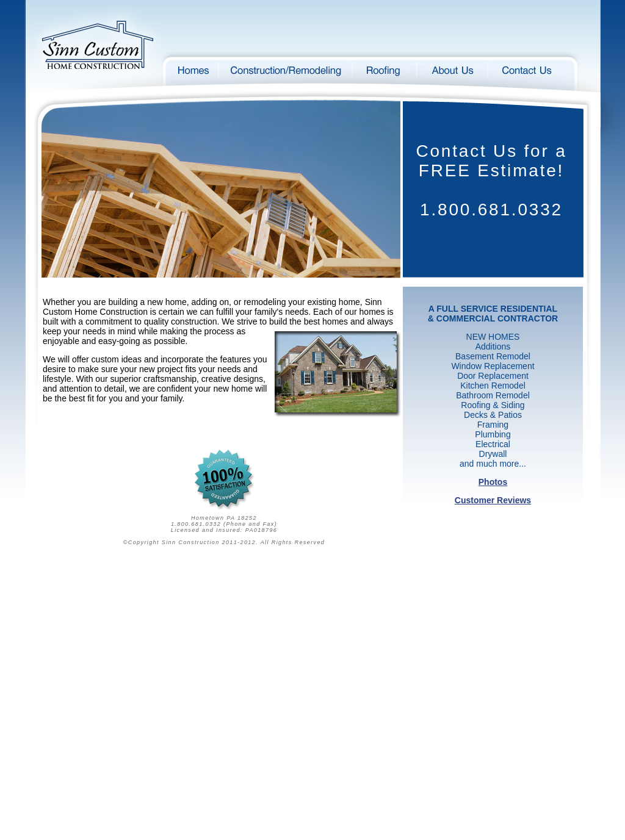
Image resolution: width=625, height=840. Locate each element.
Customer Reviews (493, 500)
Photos (493, 482)
